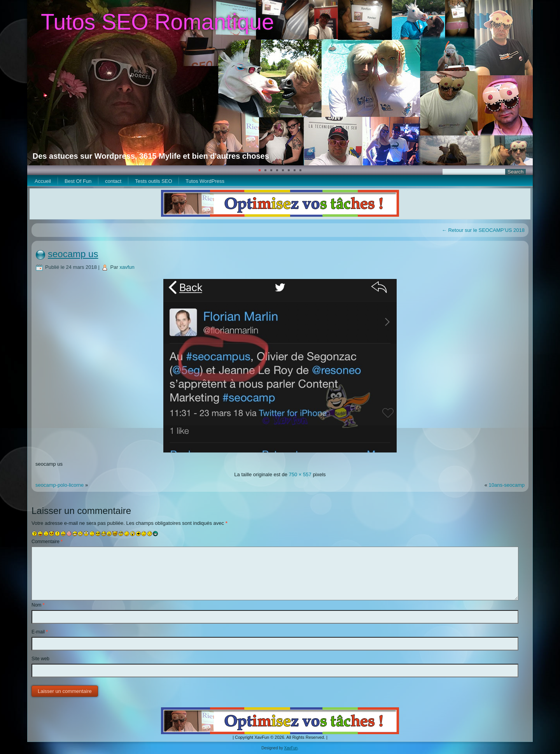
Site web (40, 659)
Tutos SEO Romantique (157, 22)
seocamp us (73, 254)
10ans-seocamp (507, 485)
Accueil (43, 181)
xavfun (127, 267)
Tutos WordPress (205, 181)
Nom (38, 605)
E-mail (40, 632)
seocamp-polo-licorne (59, 485)
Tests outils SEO (153, 181)
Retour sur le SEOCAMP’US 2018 (483, 230)
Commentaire (47, 542)
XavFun (291, 748)
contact (113, 181)
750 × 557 (300, 474)
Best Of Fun (78, 181)
